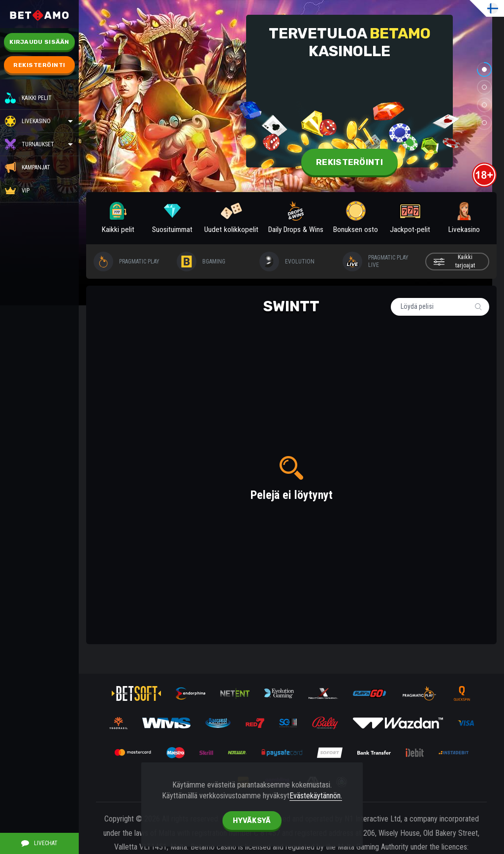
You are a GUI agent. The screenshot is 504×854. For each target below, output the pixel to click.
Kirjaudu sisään (39, 42)
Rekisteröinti (39, 65)
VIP (17, 191)
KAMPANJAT (28, 167)
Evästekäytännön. (316, 796)
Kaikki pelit (28, 98)
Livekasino (36, 121)
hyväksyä (252, 821)
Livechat (39, 843)
